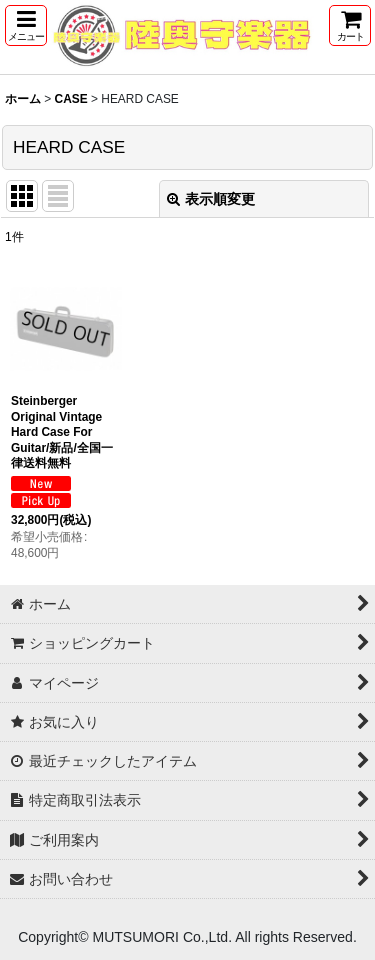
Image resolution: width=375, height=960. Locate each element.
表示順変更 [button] (211, 199)
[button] (26, 25)
